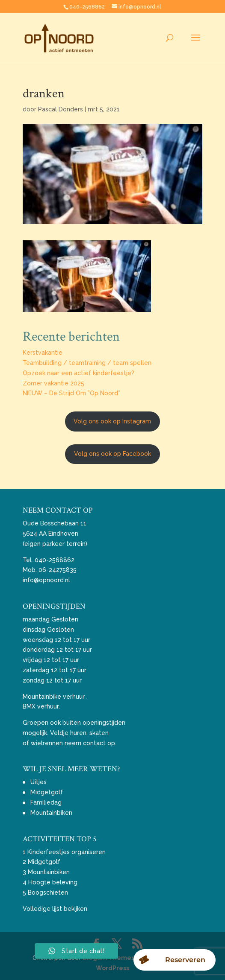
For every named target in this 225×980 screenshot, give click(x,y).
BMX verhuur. (41, 706)
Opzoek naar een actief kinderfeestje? (78, 373)
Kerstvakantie (43, 353)
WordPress (112, 968)
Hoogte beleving (53, 882)
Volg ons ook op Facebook (112, 454)
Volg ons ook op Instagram (112, 421)
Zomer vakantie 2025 (53, 383)
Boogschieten (48, 892)
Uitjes (38, 782)
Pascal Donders (61, 109)
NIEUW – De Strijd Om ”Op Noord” (71, 393)
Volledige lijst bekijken (55, 909)
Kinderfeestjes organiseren (67, 852)
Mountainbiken (51, 813)
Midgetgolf (47, 792)
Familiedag (46, 802)
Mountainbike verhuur (54, 697)
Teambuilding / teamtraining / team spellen (87, 363)
